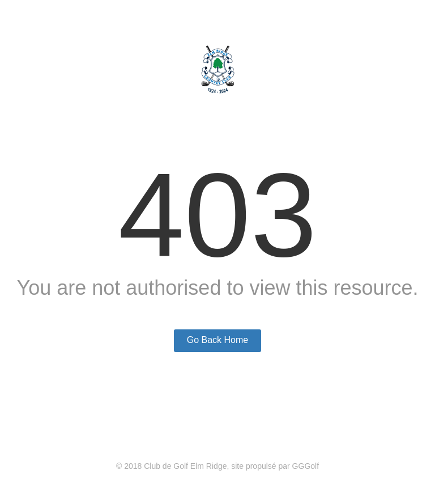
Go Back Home (217, 340)
